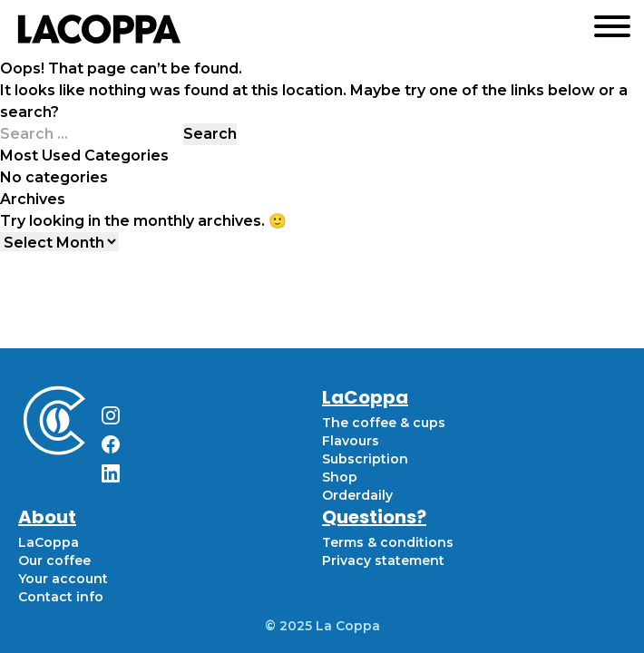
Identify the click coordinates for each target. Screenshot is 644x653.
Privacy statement (383, 560)
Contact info (61, 597)
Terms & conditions (388, 542)
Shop (340, 477)
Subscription (365, 459)
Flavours (351, 441)
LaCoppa (49, 542)
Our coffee (54, 560)
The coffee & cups (384, 423)
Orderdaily (357, 495)
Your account (63, 579)
